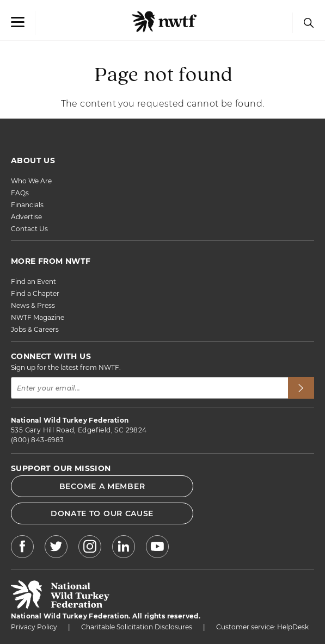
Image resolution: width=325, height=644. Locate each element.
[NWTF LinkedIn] (124, 548)
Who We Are (31, 181)
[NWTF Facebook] (22, 548)
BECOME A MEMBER (102, 486)
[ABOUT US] (162, 160)
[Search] (306, 23)
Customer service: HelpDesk (262, 627)
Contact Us (29, 229)
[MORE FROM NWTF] (162, 261)
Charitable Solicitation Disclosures (137, 627)
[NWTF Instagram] (90, 548)
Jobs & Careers (35, 329)
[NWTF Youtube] (157, 548)
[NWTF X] (56, 548)
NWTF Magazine (38, 317)
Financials (27, 205)
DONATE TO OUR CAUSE (102, 513)
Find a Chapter (35, 293)
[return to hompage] (60, 606)
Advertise (26, 217)
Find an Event (33, 281)
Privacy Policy (34, 627)
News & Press (33, 305)
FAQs (20, 193)
